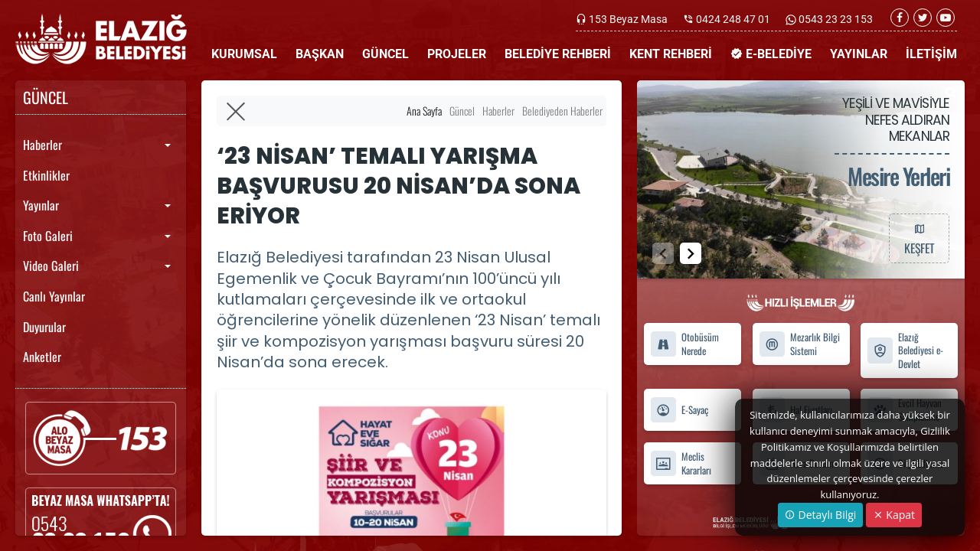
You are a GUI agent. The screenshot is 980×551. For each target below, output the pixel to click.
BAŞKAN (320, 54)
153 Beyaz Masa (628, 19)
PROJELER (457, 54)
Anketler (42, 357)
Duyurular (44, 327)
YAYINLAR (859, 54)
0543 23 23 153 (835, 19)
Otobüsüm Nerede (684, 344)
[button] (691, 253)
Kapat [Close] (894, 515)
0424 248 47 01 (733, 19)
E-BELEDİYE (771, 54)
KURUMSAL (244, 54)
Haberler (42, 145)
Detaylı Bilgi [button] (820, 515)
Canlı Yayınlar (54, 296)
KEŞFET (919, 238)
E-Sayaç (679, 411)
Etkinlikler (46, 175)
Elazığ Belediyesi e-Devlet (905, 350)
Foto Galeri (48, 236)
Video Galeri (51, 266)
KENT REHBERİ (671, 54)
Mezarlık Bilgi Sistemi (799, 344)
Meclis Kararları (681, 464)
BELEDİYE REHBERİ (558, 54)
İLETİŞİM (931, 54)
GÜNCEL (385, 54)
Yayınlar (41, 205)
